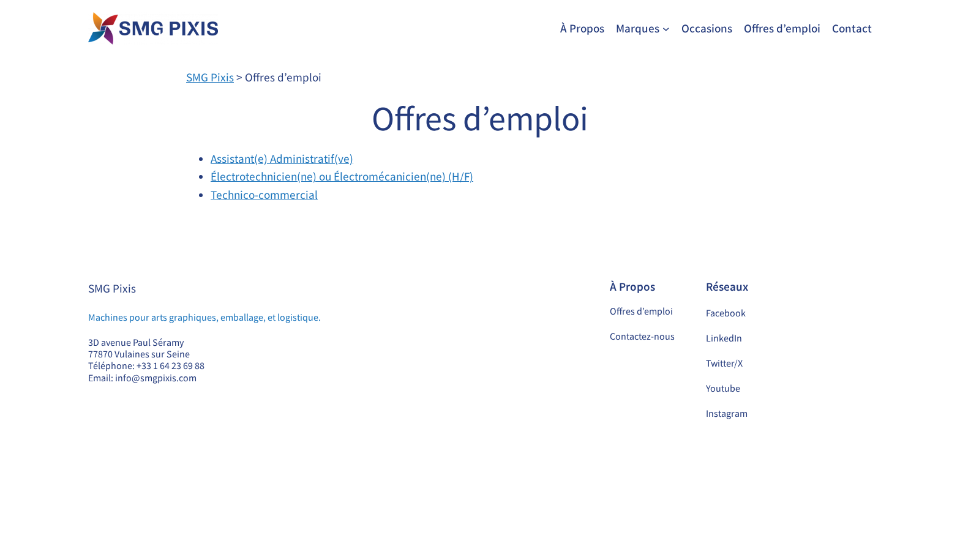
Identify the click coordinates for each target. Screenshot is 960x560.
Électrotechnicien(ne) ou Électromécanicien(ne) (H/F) (342, 176)
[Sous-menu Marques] (666, 29)
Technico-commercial (264, 195)
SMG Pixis (112, 288)
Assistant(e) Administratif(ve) (282, 159)
